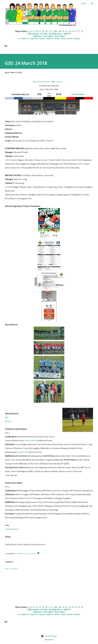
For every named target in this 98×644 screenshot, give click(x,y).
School (70, 39)
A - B (29, 31)
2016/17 (67, 34)
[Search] (84, 3)
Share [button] (7, 554)
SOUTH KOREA (78, 94)
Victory (42, 39)
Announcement (12, 529)
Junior (57, 39)
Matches (37, 36)
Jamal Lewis (23, 452)
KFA (7, 487)
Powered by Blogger (49, 636)
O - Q (68, 31)
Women (77, 39)
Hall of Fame (33, 34)
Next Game (60, 36)
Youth (63, 39)
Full (27, 554)
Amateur (49, 39)
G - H (45, 31)
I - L (51, 31)
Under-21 (25, 39)
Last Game (48, 36)
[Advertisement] (49, 589)
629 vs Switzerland (41, 82)
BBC (7, 417)
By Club (44, 34)
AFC (16, 554)
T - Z (81, 31)
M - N (62, 31)
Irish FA (8, 421)
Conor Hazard (31, 440)
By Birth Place (56, 34)
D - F (38, 31)
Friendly (21, 554)
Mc (56, 31)
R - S (75, 31)
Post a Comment (11, 569)
